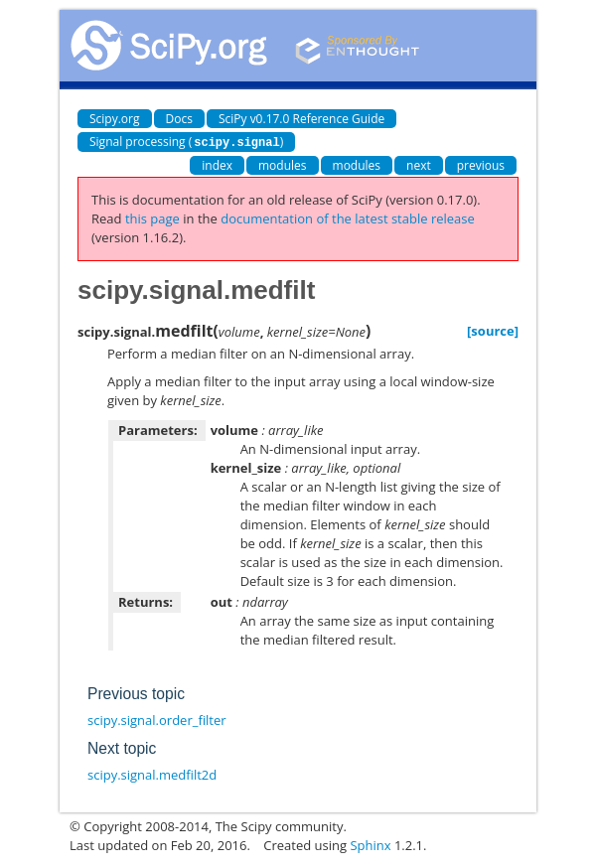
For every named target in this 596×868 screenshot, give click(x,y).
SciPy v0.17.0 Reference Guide (301, 119)
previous (481, 164)
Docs (179, 119)
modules (283, 164)
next (419, 164)
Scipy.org (115, 119)
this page (152, 217)
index (217, 164)
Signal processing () (186, 142)
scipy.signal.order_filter (157, 719)
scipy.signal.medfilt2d (152, 774)
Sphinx (370, 844)
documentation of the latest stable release (348, 217)
